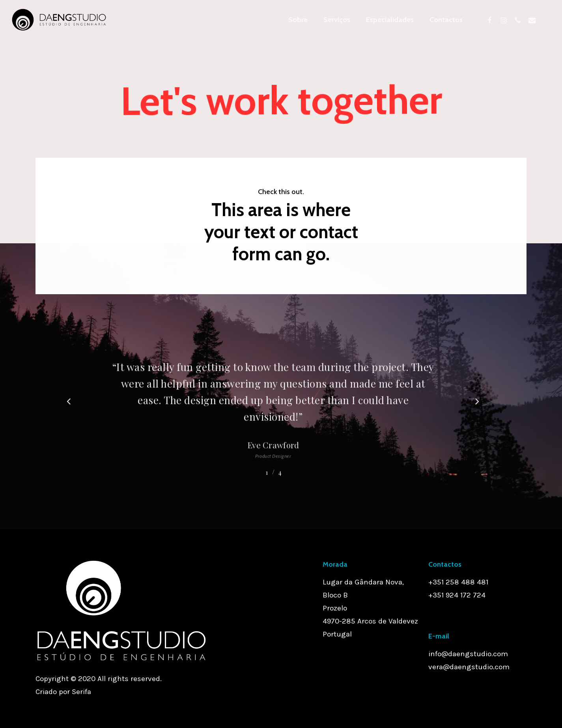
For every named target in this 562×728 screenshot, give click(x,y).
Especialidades (390, 20)
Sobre (298, 20)
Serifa (81, 692)
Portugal (337, 634)
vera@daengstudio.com (469, 667)
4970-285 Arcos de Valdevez (370, 621)
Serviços (337, 20)
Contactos (446, 20)
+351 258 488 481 (458, 582)
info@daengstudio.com (468, 654)
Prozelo (335, 608)
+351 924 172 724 (457, 595)
